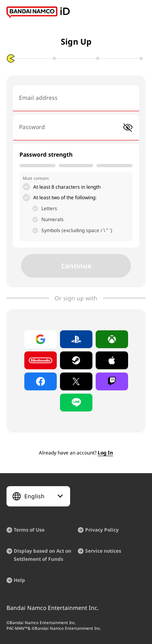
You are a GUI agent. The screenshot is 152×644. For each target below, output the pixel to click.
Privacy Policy (102, 530)
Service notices (103, 551)
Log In (105, 453)
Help (19, 580)
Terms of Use (29, 530)
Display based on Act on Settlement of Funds (43, 555)
